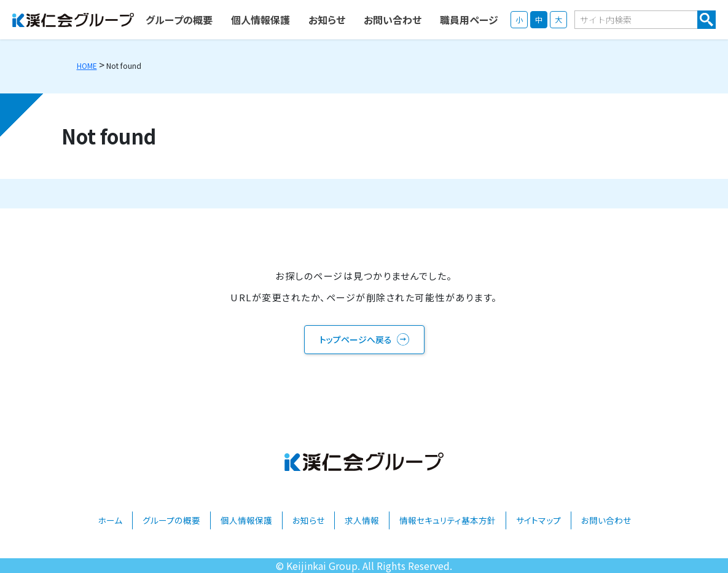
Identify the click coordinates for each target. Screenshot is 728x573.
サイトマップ (538, 520)
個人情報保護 (246, 520)
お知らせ (308, 520)
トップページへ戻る (356, 339)
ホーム (110, 520)
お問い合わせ (606, 520)
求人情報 (362, 520)
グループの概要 (171, 520)
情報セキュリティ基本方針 (448, 520)
